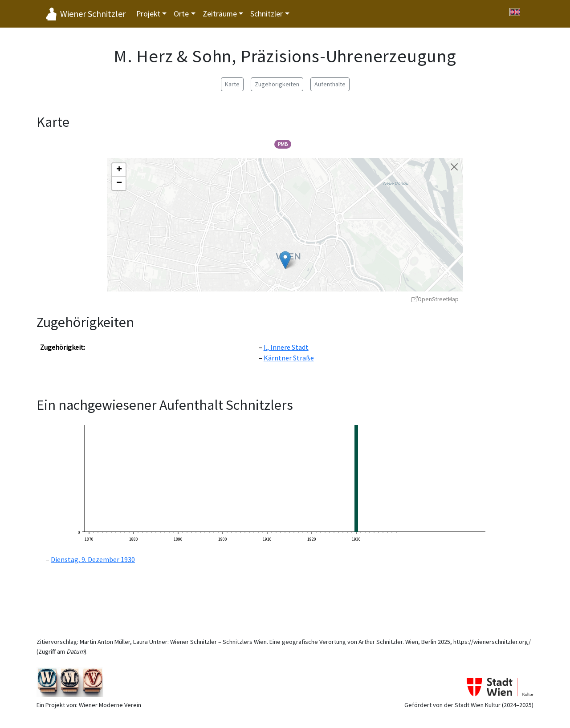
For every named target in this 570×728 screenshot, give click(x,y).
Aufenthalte (330, 84)
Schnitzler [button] (267, 14)
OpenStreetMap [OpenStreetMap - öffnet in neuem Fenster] (435, 299)
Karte (232, 84)
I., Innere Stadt (286, 347)
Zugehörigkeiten (277, 84)
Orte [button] (181, 14)
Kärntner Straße (289, 358)
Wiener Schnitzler (93, 14)
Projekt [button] (148, 14)
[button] (285, 260)
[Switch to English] (515, 12)
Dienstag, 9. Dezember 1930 (93, 559)
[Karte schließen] (454, 167)
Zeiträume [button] (220, 14)
